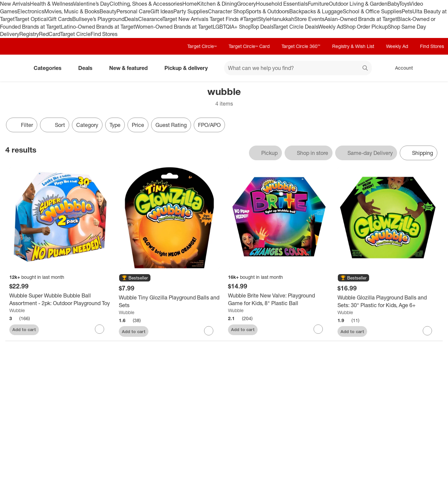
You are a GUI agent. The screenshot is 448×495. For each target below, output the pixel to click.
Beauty (108, 11)
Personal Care (133, 11)
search (365, 69)
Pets (407, 11)
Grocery (246, 4)
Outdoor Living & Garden (358, 4)
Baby (393, 4)
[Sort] (55, 125)
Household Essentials (282, 4)
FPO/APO (209, 125)
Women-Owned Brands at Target (174, 27)
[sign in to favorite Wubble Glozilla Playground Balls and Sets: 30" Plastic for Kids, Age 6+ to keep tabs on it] (427, 331)
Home (190, 4)
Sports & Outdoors (267, 11)
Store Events (309, 19)
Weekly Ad (331, 27)
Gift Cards (60, 19)
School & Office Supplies (372, 11)
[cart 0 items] (434, 68)
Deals (131, 19)
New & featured (131, 68)
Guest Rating (171, 125)
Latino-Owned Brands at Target (98, 27)
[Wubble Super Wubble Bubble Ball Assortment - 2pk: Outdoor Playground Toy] (60, 299)
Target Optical (31, 19)
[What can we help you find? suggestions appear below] (298, 68)
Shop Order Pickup (365, 27)
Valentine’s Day (91, 4)
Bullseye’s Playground (98, 19)
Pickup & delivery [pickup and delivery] (189, 68)
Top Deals (262, 27)
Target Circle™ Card (249, 46)
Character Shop (227, 11)
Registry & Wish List (353, 46)
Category (87, 125)
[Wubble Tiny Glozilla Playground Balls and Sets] (170, 301)
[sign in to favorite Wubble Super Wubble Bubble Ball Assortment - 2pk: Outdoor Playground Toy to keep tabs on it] (100, 329)
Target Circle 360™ (301, 46)
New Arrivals (15, 4)
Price (138, 125)
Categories (50, 68)
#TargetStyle (255, 19)
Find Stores (104, 34)
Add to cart (24, 329)
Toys (404, 4)
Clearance (150, 19)
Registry (29, 34)
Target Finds (225, 19)
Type (115, 125)
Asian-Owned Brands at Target (361, 19)
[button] (135, 278)
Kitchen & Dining (217, 4)
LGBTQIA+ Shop (232, 27)
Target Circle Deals (296, 27)
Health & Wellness (52, 4)
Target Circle (75, 34)
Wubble (17, 310)
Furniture (318, 4)
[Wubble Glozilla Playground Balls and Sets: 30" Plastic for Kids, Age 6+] (388, 301)
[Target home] (15, 68)
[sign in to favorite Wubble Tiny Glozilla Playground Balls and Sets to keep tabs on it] (209, 331)
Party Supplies (191, 11)
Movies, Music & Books (72, 11)
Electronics (31, 11)
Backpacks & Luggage (316, 11)
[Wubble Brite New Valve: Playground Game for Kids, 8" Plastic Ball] (279, 299)
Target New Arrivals (186, 19)
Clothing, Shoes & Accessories (146, 4)
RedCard (50, 34)
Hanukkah (282, 19)
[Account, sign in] (401, 68)
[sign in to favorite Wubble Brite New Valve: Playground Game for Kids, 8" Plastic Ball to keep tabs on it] (318, 329)
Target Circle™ (202, 46)
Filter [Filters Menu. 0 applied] (22, 125)
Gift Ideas (162, 11)
